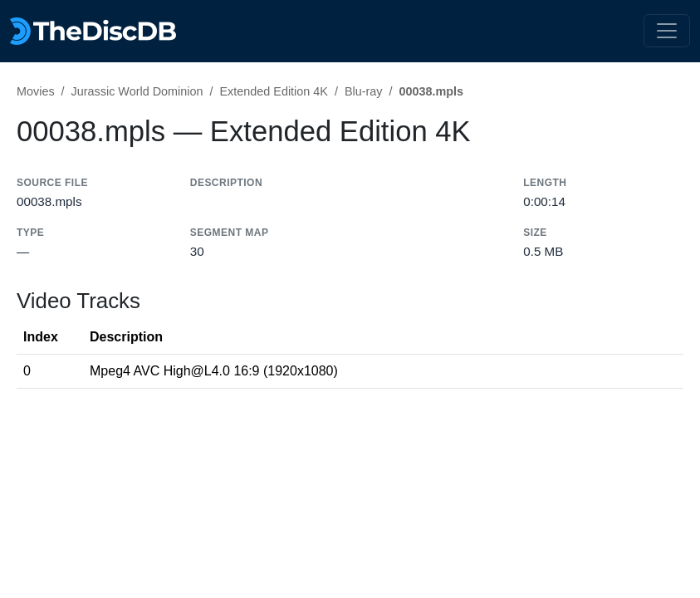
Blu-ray (364, 91)
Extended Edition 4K (273, 91)
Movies (36, 91)
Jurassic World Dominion (137, 91)
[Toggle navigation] (667, 31)
